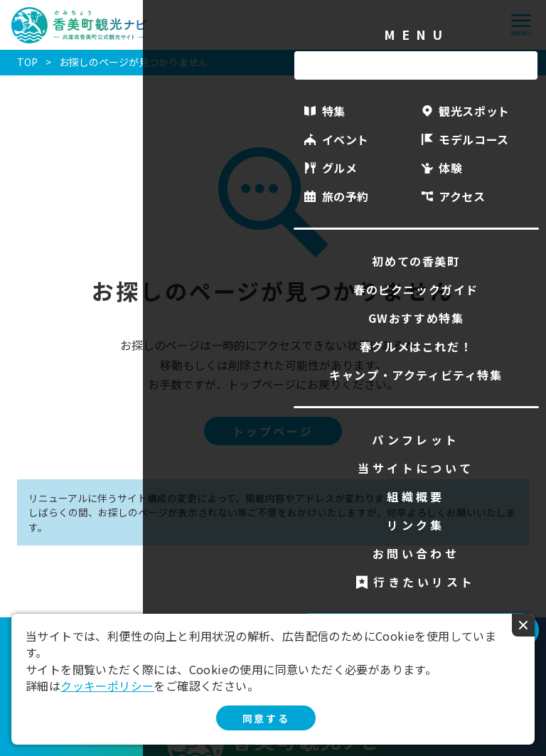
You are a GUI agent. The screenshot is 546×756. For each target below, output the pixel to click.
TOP (27, 62)
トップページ (273, 431)
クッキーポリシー (107, 686)
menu (521, 25)
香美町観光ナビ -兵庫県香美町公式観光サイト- (79, 25)
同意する (266, 718)
